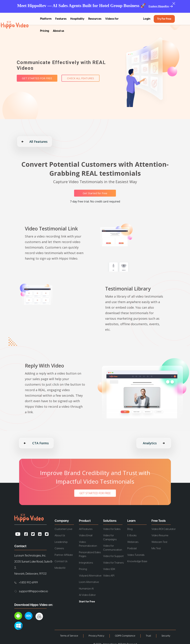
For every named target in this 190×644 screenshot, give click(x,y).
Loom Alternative (89, 582)
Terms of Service (69, 636)
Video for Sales (112, 529)
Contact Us (61, 561)
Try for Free (164, 19)
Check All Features (80, 78)
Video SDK (109, 569)
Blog (130, 529)
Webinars (133, 542)
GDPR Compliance (125, 636)
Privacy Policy (96, 636)
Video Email (86, 536)
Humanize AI (86, 589)
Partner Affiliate (64, 555)
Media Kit (60, 568)
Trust (148, 636)
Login (147, 19)
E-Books (132, 536)
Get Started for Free (37, 78)
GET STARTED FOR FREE (95, 493)
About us (58, 31)
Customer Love (63, 529)
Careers (59, 548)
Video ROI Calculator (164, 529)
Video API (109, 576)
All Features (86, 529)
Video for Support (113, 556)
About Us (60, 536)
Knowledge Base (137, 561)
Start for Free (87, 602)
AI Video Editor (87, 595)
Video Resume (160, 536)
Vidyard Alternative (90, 576)
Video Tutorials (136, 555)
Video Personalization (88, 544)
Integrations (86, 563)
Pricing (45, 31)
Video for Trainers (113, 563)
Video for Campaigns (110, 538)
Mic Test (156, 548)
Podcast (132, 548)
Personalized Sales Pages (90, 554)
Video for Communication (113, 548)
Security (166, 636)
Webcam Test (159, 542)
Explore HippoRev (159, 6)
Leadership (61, 542)
